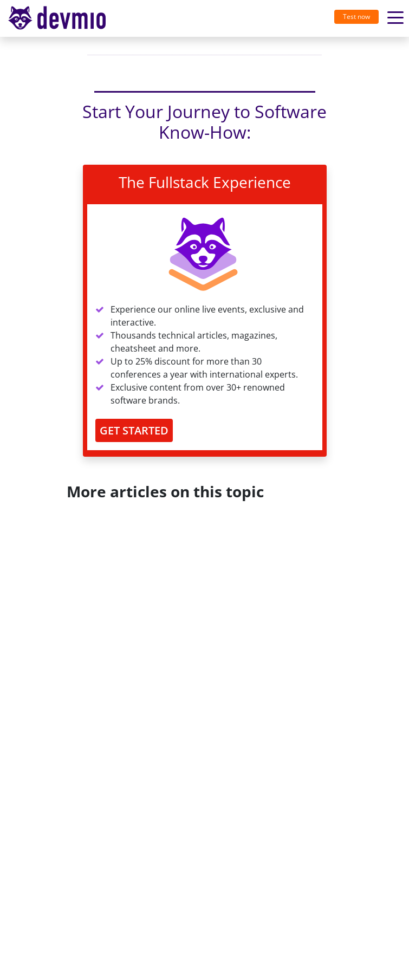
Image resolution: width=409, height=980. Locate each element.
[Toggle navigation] (61, 18)
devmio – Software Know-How (57, 18)
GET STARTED (134, 430)
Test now (356, 17)
